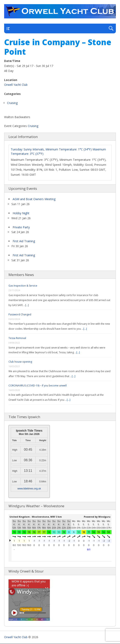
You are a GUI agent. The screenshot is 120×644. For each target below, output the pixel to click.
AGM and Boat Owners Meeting (34, 199)
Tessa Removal (17, 338)
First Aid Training (24, 241)
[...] (27, 305)
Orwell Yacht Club (16, 85)
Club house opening (20, 362)
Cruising (12, 103)
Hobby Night (21, 213)
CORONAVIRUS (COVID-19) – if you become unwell (38, 386)
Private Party (21, 227)
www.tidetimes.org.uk (29, 489)
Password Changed (20, 314)
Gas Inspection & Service (23, 286)
